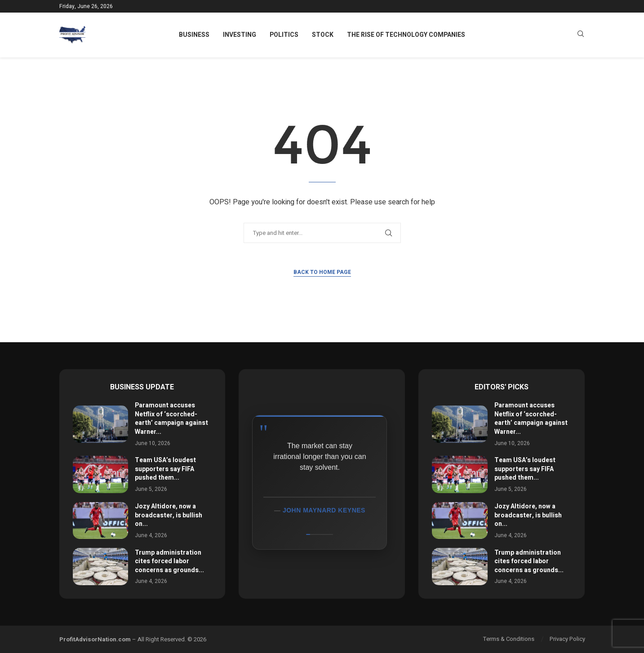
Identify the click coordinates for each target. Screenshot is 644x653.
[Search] (581, 35)
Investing (240, 35)
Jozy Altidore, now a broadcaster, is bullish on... (169, 515)
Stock (323, 35)
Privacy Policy (567, 639)
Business (194, 35)
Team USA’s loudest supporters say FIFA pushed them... (165, 469)
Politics (284, 35)
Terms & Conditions (509, 639)
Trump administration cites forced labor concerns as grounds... (169, 561)
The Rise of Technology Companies (406, 35)
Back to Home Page (322, 272)
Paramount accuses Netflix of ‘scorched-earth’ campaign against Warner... (171, 419)
